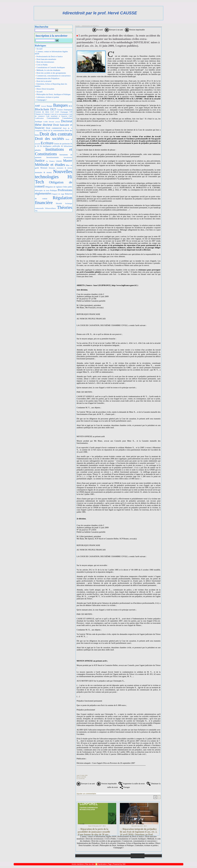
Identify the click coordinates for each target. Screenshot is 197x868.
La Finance (50, 161)
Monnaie (44, 168)
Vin (36, 211)
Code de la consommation (59, 114)
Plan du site (153, 856)
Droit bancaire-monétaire (46, 59)
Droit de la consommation (54, 130)
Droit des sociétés (49, 139)
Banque (50, 106)
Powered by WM (119, 864)
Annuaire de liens (138, 856)
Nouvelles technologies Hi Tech (54, 177)
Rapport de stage (58, 194)
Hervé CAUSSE (81, 777)
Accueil (39, 49)
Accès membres (78, 864)
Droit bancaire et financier (54, 126)
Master (68, 161)
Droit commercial (54, 128)
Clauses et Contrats (42, 114)
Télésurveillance (50, 208)
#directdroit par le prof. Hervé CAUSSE (100, 13)
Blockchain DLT (45, 109)
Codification (39, 118)
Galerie (96, 856)
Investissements (53, 157)
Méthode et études (50, 165)
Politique (54, 190)
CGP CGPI (55, 112)
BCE (70, 106)
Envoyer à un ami (114, 30)
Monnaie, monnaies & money (61, 168)
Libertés (59, 161)
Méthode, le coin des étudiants (48, 70)
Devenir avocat (54, 122)
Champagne (64, 112)
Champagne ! (41, 100)
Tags (110, 864)
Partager (125, 787)
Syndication (102, 864)
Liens (124, 856)
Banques (61, 105)
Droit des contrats (56, 134)
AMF (38, 106)
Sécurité (59, 203)
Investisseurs (68, 157)
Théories (65, 207)
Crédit (46, 122)
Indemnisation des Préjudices (47, 78)
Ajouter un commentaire (86, 794)
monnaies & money (43, 172)
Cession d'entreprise (64, 110)
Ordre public (68, 187)
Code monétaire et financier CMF (59, 116)
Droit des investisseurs (45, 62)
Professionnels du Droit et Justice (49, 56)
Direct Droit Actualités (45, 89)
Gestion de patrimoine (62, 144)
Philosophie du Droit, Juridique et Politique (53, 94)
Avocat (43, 106)
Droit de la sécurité (43, 81)
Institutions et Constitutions (54, 152)
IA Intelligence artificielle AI (51, 146)
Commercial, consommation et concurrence (53, 76)
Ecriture (47, 143)
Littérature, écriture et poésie (47, 97)
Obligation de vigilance (54, 187)
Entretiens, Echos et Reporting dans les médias (51, 85)
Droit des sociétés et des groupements (50, 73)
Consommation (53, 118)
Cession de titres (42, 112)
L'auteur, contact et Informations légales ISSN (51, 53)
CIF (71, 112)
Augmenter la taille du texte (132, 784)
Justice (40, 161)
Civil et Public (41, 65)
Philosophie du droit (42, 191)
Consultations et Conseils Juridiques (50, 67)
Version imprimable (135, 30)
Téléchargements (110, 856)
